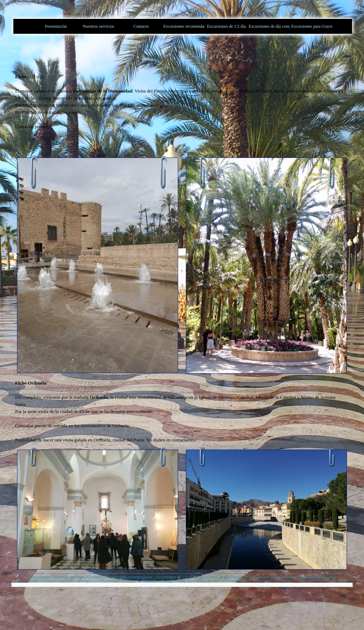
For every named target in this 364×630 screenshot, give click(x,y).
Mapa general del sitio (317, 577)
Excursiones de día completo (221, 577)
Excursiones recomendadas (129, 577)
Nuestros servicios (69, 577)
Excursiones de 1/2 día (174, 577)
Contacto (95, 577)
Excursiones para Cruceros (272, 577)
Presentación (39, 577)
